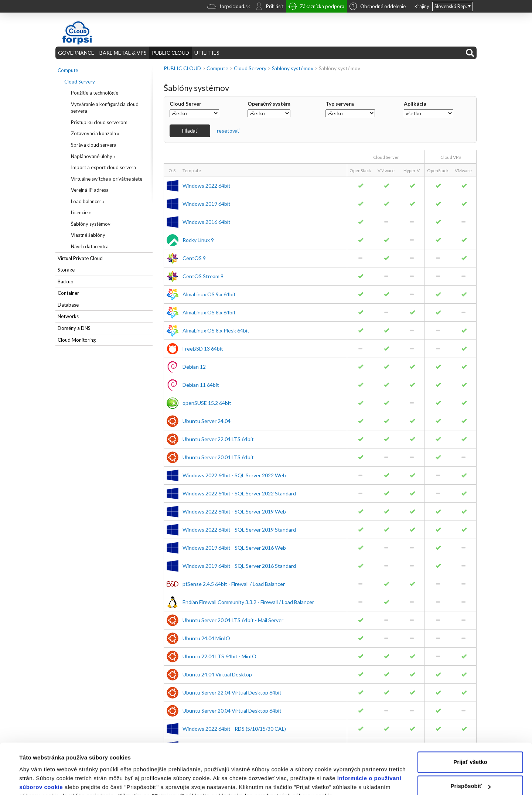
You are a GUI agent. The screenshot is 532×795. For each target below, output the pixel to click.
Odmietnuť (470, 774)
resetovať (228, 131)
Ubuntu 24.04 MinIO (206, 638)
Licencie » (81, 212)
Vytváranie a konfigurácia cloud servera (105, 108)
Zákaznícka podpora (316, 7)
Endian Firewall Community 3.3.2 (248, 602)
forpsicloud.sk (229, 7)
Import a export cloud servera (103, 167)
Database (68, 305)
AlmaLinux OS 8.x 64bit (209, 312)
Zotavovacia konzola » (95, 133)
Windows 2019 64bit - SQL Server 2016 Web (234, 548)
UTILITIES (207, 53)
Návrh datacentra (90, 246)
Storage (66, 270)
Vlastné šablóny (88, 235)
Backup (66, 282)
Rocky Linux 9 (198, 240)
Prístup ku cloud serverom (99, 122)
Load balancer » (88, 201)
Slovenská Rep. (451, 6)
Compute (68, 70)
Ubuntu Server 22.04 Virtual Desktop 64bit (232, 692)
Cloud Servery (80, 82)
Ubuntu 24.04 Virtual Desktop (217, 674)
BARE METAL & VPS (123, 53)
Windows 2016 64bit (207, 222)
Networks (68, 316)
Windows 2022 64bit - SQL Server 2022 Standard (239, 493)
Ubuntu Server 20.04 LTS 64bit (218, 457)
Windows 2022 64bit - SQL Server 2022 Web (234, 475)
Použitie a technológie (95, 93)
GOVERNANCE (76, 53)
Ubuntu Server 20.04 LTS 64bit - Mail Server (233, 620)
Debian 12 (194, 367)
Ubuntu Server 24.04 (207, 421)
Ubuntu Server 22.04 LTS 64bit (218, 439)
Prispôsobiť (470, 750)
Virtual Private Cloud (80, 258)
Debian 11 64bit (201, 385)
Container (68, 293)
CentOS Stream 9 (203, 276)
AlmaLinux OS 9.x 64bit (209, 294)
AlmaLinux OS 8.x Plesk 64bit (216, 330)
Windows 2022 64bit (207, 186)
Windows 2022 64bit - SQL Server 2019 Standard (239, 530)
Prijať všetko (470, 726)
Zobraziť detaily (40, 780)
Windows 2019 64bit (207, 204)
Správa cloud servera (94, 145)
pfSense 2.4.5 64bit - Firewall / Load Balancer (234, 584)
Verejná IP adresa (90, 190)
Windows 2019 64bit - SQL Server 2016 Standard (239, 566)
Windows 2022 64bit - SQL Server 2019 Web (234, 511)
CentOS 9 (194, 258)
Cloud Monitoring (77, 340)
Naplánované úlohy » (93, 156)
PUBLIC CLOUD (170, 53)
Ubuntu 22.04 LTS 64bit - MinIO (219, 656)
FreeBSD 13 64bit (203, 349)
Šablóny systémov (91, 224)
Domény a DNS (74, 328)
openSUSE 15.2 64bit (207, 403)
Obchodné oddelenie (378, 7)
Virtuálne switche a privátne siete (107, 179)
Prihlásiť (269, 7)
